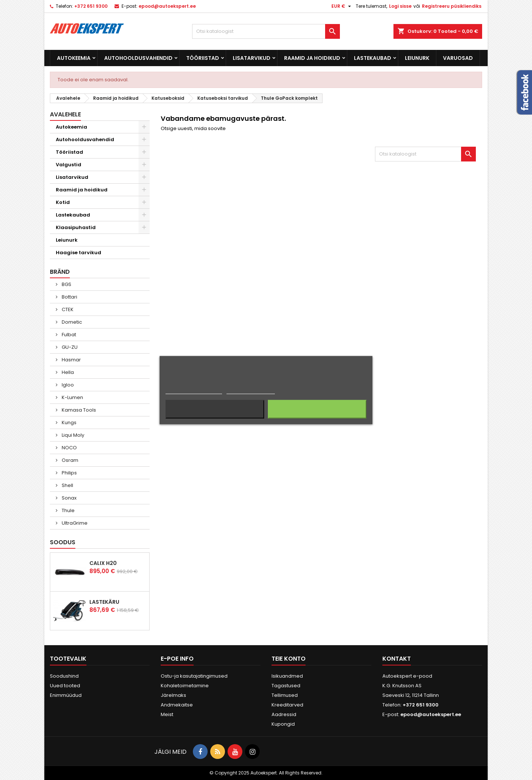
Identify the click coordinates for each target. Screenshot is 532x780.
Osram (69, 460)
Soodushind (64, 676)
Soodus (63, 542)
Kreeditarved (287, 705)
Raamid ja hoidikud (312, 58)
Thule (68, 510)
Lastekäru (104, 602)
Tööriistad (203, 58)
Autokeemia (74, 58)
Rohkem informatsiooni (194, 390)
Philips (69, 473)
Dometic (71, 322)
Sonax (69, 498)
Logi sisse (400, 6)
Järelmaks (173, 695)
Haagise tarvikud (79, 253)
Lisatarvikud (252, 58)
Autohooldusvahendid (138, 58)
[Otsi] (266, 31)
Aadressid (284, 714)
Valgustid (69, 165)
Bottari (69, 297)
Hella (67, 372)
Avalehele (65, 114)
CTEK (67, 309)
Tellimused (285, 695)
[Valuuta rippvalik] (342, 6)
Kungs (69, 423)
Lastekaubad (373, 58)
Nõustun (317, 409)
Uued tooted (65, 686)
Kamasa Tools (78, 410)
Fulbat (68, 335)
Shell (67, 485)
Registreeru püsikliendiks (452, 6)
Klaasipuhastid (76, 227)
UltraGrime (74, 523)
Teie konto (289, 659)
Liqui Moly (72, 435)
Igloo (67, 385)
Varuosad (458, 58)
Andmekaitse (177, 705)
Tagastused (286, 686)
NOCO (69, 448)
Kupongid (283, 724)
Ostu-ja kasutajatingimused (194, 676)
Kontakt (397, 659)
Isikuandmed (287, 676)
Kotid (63, 202)
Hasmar (71, 360)
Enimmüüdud (66, 695)
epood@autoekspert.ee (167, 6)
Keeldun (215, 409)
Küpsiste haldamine (251, 390)
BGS (66, 284)
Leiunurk (417, 58)
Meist (167, 714)
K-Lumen (72, 397)
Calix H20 (103, 563)
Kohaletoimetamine (185, 686)
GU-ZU (69, 347)
